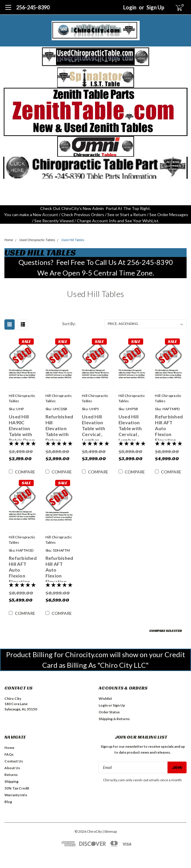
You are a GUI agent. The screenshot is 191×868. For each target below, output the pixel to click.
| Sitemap (110, 831)
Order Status (109, 712)
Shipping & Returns (114, 719)
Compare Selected (165, 631)
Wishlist (105, 698)
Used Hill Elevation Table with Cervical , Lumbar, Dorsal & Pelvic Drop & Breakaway (95, 427)
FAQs (9, 754)
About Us (12, 768)
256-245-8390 (33, 7)
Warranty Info (16, 795)
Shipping (11, 781)
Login (130, 7)
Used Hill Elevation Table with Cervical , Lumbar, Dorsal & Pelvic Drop (132, 427)
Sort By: (69, 324)
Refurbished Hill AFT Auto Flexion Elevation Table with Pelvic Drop (169, 427)
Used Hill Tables (73, 240)
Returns (11, 775)
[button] (96, 57)
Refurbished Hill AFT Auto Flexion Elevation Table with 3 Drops (23, 569)
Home (9, 240)
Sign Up (155, 7)
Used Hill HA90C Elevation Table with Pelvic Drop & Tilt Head (22, 427)
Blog (8, 802)
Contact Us (14, 761)
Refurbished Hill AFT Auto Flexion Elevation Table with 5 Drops (59, 569)
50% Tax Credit (17, 788)
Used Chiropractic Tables (37, 240)
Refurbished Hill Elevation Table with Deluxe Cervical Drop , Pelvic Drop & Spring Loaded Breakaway (59, 427)
